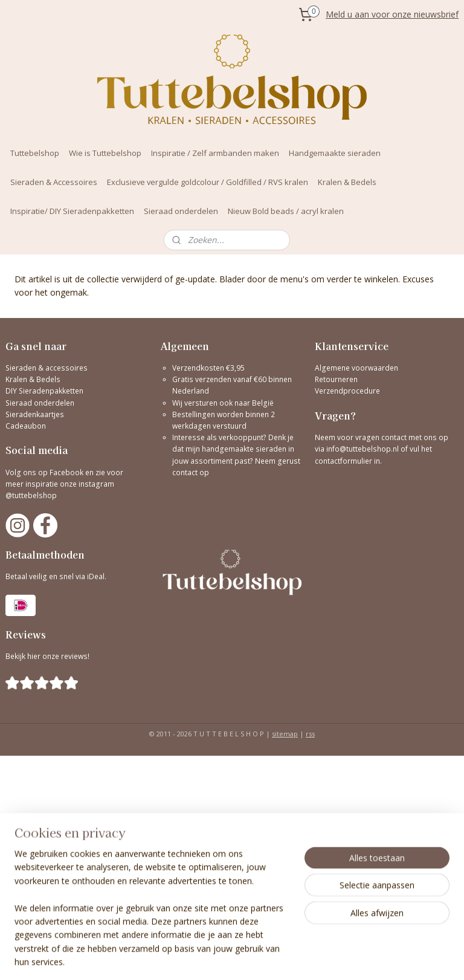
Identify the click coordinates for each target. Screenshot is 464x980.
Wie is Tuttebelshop (105, 153)
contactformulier (344, 461)
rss (310, 734)
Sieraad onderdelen (181, 211)
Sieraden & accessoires (47, 368)
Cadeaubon (26, 426)
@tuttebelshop (32, 495)
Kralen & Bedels (347, 182)
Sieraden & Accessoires (54, 182)
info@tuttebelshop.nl (362, 449)
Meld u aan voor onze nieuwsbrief (392, 14)
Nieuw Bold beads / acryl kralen (286, 211)
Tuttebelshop (35, 153)
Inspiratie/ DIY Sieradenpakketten (72, 211)
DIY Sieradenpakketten (44, 391)
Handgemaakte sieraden (335, 153)
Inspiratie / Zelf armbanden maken (215, 153)
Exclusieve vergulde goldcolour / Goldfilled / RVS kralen (208, 182)
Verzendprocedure (347, 391)
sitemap (285, 734)
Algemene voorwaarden (356, 368)
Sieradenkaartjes (35, 414)
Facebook (66, 472)
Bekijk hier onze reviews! (47, 656)
